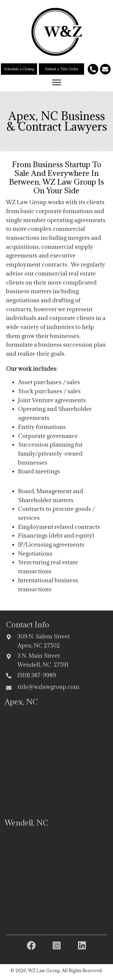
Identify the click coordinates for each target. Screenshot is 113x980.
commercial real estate (65, 273)
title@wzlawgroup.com (48, 687)
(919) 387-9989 (37, 675)
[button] (19, 69)
